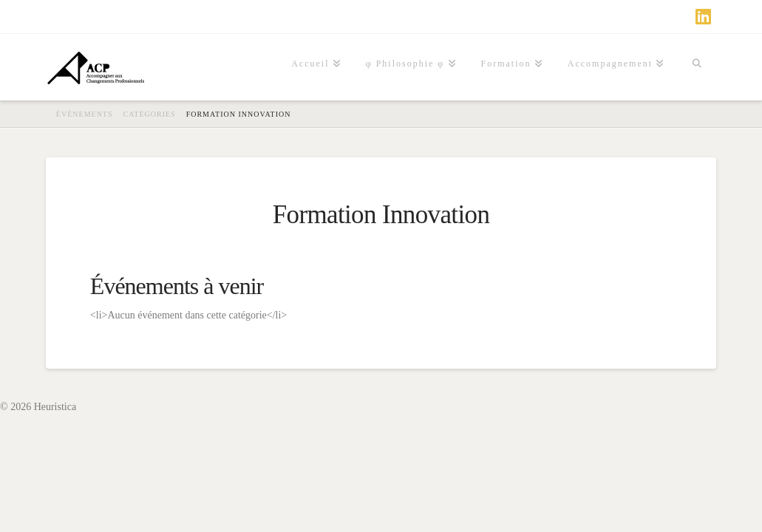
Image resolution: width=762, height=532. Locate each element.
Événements (85, 114)
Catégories (150, 114)
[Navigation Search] (696, 67)
